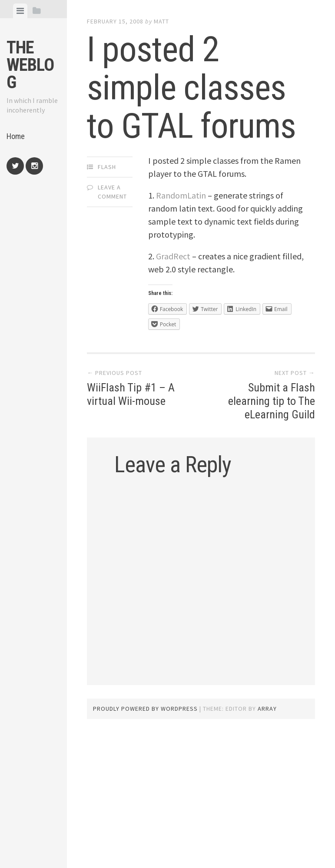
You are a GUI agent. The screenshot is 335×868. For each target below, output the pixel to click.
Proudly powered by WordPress (145, 709)
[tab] (20, 11)
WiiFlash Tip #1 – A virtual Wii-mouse (131, 394)
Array (267, 709)
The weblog (30, 65)
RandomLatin (181, 195)
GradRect (173, 256)
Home (16, 136)
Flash (107, 167)
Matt (161, 21)
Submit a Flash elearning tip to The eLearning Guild (272, 401)
